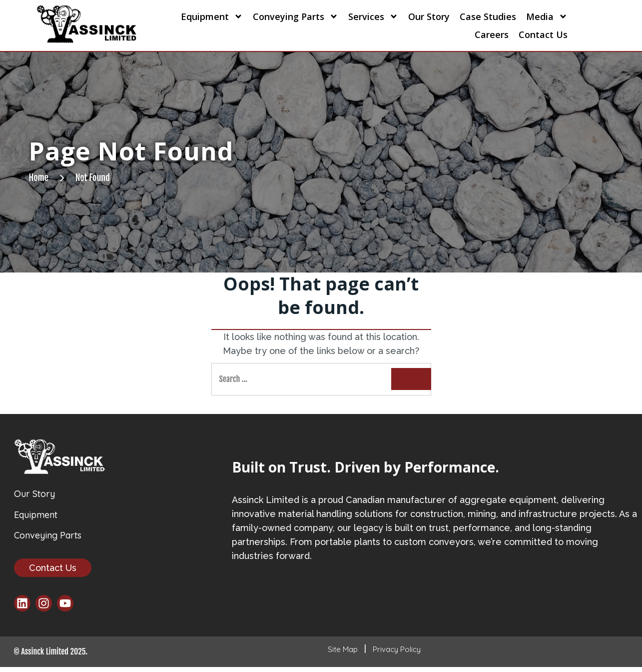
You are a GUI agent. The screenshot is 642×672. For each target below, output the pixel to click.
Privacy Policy (397, 654)
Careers (492, 34)
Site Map (343, 654)
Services (373, 16)
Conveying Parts (296, 16)
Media (547, 16)
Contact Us (543, 34)
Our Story (429, 16)
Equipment (212, 16)
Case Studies (488, 16)
